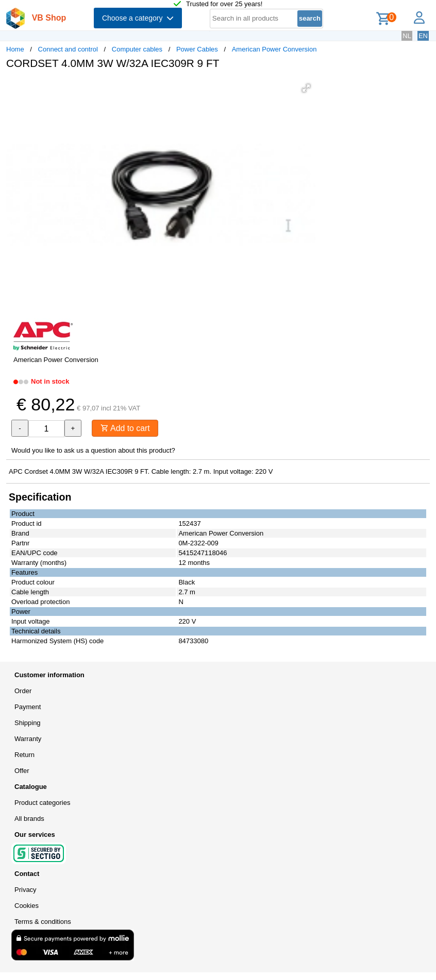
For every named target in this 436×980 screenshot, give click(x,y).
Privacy (26, 890)
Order (23, 691)
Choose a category (138, 18)
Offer (22, 771)
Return (24, 755)
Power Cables (197, 49)
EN (423, 36)
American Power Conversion (274, 49)
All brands (29, 819)
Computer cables (137, 49)
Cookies (27, 906)
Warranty (28, 739)
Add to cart (125, 428)
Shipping (28, 723)
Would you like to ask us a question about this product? (93, 450)
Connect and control (68, 49)
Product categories (42, 803)
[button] (306, 88)
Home (15, 49)
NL (407, 36)
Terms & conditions (43, 922)
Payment (28, 707)
